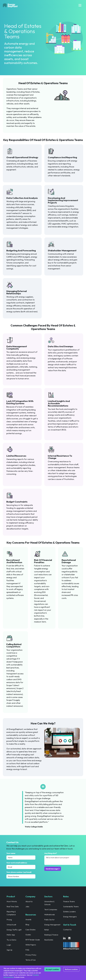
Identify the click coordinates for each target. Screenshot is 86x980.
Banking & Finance (51, 935)
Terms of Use (31, 960)
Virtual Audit (11, 925)
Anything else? (51, 853)
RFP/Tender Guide (33, 940)
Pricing (9, 920)
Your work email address (17, 863)
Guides (28, 935)
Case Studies (30, 930)
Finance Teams (69, 901)
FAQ (27, 950)
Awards (28, 919)
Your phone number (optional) (19, 872)
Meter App (11, 935)
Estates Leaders (69, 912)
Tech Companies (51, 909)
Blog (27, 925)
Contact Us (67, 930)
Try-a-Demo (12, 940)
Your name (11, 853)
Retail (46, 930)
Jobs (27, 907)
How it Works (12, 901)
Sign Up (9, 950)
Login (9, 945)
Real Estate (49, 940)
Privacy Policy (31, 955)
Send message (53, 869)
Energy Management (52, 925)
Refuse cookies (71, 969)
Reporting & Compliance (11, 913)
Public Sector (49, 920)
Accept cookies (52, 969)
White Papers (31, 945)
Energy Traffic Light (14, 930)
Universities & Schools (49, 903)
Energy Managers (70, 917)
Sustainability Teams (71, 907)
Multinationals (50, 915)
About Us (29, 901)
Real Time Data (13, 907)
